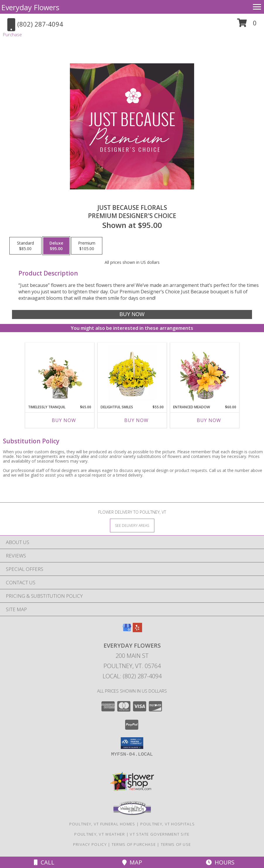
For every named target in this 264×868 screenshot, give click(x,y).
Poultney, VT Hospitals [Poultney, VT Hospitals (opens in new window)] (168, 824)
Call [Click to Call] (44, 862)
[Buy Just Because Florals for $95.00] (132, 314)
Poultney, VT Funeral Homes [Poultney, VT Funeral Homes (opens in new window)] (102, 824)
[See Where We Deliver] (132, 525)
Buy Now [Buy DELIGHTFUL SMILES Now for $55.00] (136, 420)
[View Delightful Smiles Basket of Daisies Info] (132, 374)
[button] (247, 25)
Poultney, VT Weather (100, 834)
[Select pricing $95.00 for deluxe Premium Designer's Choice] (56, 246)
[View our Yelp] (137, 630)
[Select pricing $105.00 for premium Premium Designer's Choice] (87, 246)
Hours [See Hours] (220, 862)
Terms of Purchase (134, 844)
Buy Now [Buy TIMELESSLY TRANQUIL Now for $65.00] (64, 420)
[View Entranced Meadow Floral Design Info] (205, 374)
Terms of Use (176, 844)
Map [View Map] (132, 862)
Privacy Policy (90, 844)
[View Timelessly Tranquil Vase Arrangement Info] (59, 374)
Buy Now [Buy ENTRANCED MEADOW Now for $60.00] (209, 420)
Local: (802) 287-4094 (132, 676)
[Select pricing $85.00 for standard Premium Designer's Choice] (25, 246)
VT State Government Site (160, 834)
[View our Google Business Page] (127, 630)
